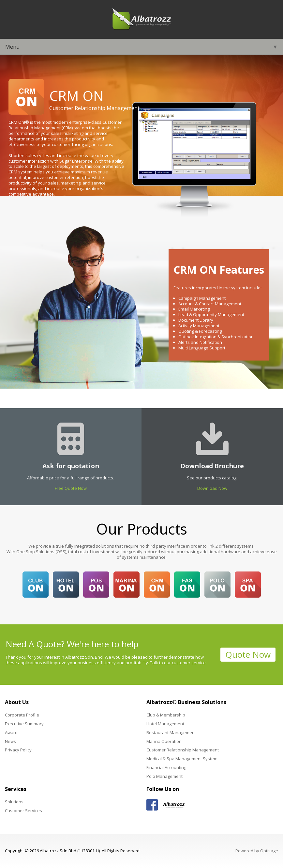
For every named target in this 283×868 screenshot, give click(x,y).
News (10, 741)
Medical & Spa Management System (182, 759)
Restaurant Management (171, 732)
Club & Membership (166, 715)
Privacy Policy (18, 750)
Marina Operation (164, 741)
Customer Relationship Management (183, 750)
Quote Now (248, 654)
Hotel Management (165, 724)
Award (11, 732)
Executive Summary (24, 724)
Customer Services (23, 811)
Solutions (14, 802)
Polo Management (164, 776)
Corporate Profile (22, 715)
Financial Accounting (166, 767)
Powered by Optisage (257, 851)
